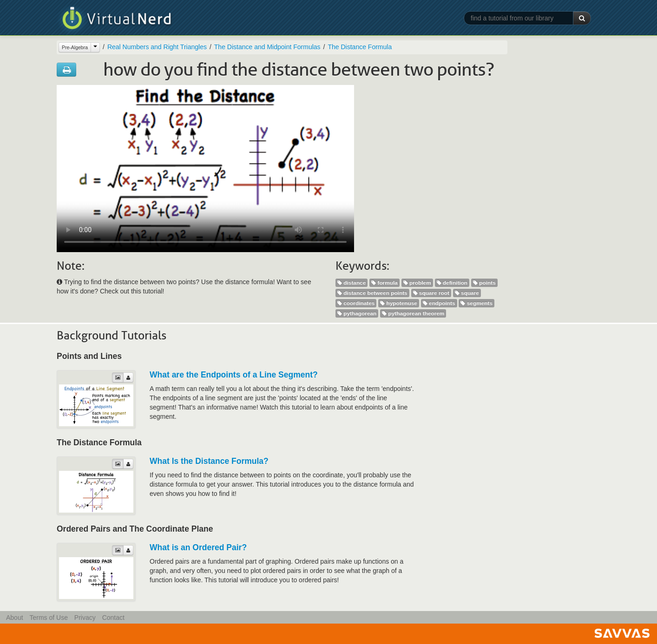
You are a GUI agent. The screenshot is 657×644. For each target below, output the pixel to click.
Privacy (85, 618)
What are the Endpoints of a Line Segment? (234, 375)
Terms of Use (48, 618)
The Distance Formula (360, 47)
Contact (113, 618)
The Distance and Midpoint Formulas (267, 47)
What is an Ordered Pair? (198, 547)
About (15, 618)
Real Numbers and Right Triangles (157, 47)
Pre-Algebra (75, 47)
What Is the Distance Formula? (209, 461)
